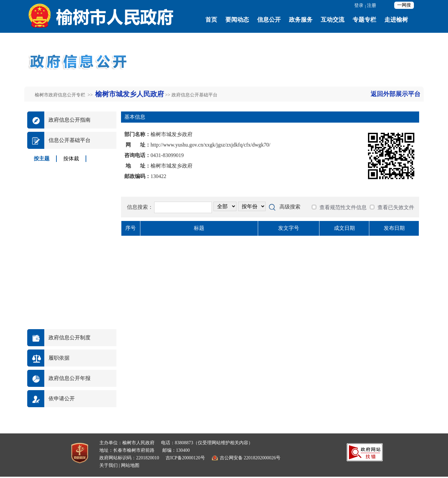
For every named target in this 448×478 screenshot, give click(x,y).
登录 (359, 5)
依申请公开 (62, 398)
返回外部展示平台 (396, 94)
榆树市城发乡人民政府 (130, 94)
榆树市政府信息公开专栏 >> (64, 95)
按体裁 (71, 159)
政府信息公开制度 (70, 338)
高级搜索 (290, 207)
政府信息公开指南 (70, 120)
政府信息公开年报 (70, 378)
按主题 (42, 159)
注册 (372, 5)
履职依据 (59, 358)
